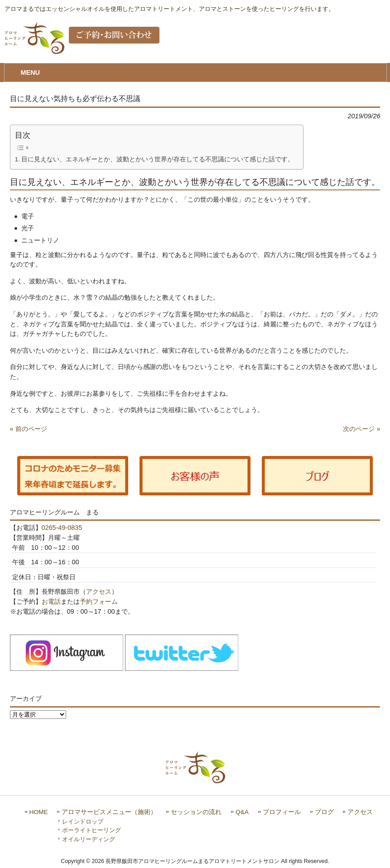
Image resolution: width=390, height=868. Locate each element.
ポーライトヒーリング (91, 830)
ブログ (324, 812)
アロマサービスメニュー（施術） (109, 812)
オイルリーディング (89, 839)
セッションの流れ (196, 812)
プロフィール (282, 812)
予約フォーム (99, 601)
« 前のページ (29, 429)
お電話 (51, 601)
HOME (39, 812)
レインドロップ (83, 822)
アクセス (99, 592)
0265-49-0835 (62, 528)
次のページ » (361, 429)
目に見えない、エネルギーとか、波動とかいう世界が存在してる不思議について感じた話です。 (158, 159)
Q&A (242, 812)
